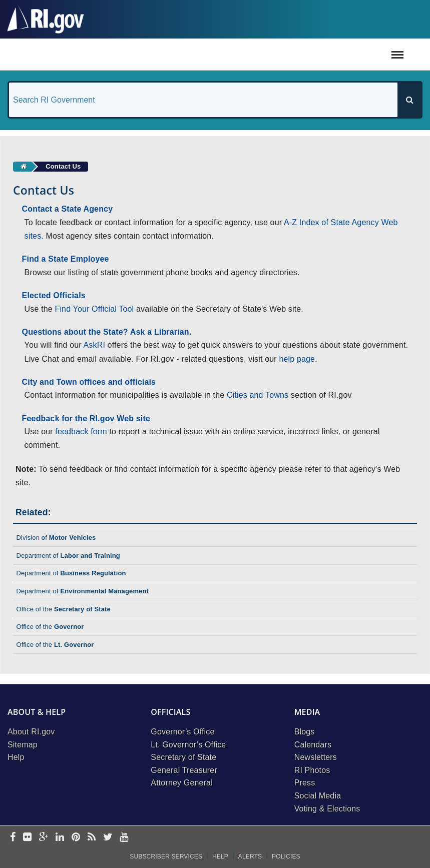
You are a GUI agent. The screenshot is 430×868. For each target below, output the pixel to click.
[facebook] (13, 838)
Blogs (305, 732)
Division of (56, 538)
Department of (68, 556)
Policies (286, 856)
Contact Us (63, 166)
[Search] (409, 100)
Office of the (63, 609)
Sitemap (23, 745)
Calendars (313, 745)
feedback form (81, 431)
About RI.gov (31, 732)
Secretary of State (183, 757)
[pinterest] (76, 838)
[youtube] (124, 838)
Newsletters (316, 757)
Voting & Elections (327, 809)
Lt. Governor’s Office (188, 745)
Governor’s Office (182, 732)
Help (16, 757)
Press (305, 783)
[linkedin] (60, 838)
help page (297, 359)
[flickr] (27, 838)
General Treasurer (184, 770)
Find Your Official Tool (94, 309)
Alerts (250, 856)
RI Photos (312, 770)
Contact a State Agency (68, 209)
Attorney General (182, 783)
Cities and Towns (258, 395)
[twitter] (108, 838)
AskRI (94, 345)
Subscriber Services (166, 856)
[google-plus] (44, 838)
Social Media (318, 796)
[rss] (92, 838)
